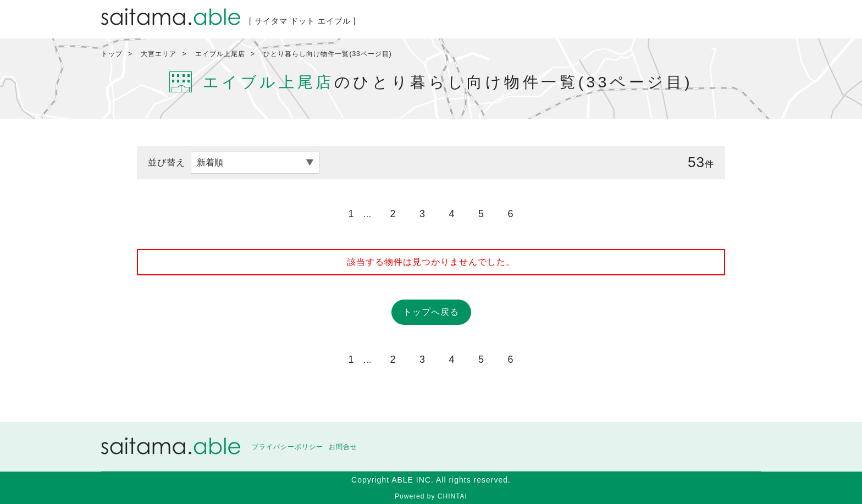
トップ (112, 54)
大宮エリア (159, 54)
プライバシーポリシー (288, 447)
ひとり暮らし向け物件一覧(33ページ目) (327, 54)
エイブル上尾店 (220, 54)
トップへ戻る (431, 312)
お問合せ (343, 447)
